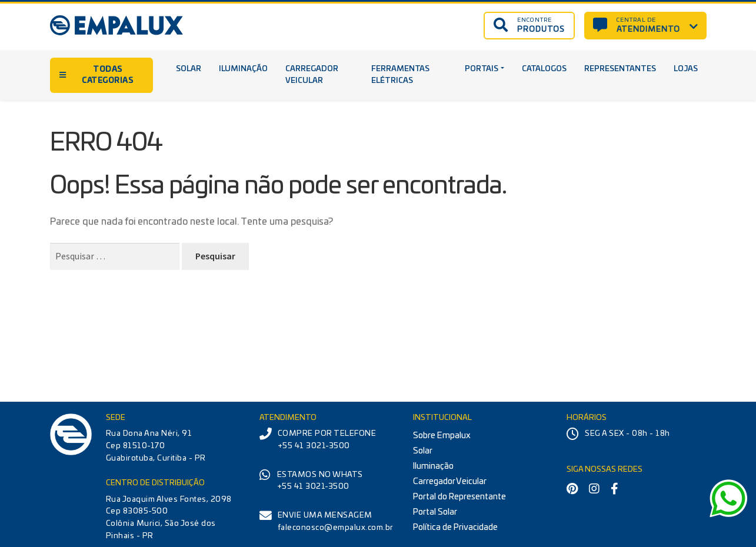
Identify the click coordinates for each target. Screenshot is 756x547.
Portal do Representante (459, 497)
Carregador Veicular (312, 75)
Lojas (686, 69)
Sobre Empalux (442, 436)
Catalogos (544, 69)
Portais (482, 69)
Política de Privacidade (455, 527)
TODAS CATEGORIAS (96, 75)
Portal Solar (435, 512)
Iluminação (243, 69)
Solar (189, 69)
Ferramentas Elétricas (400, 75)
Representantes (620, 69)
